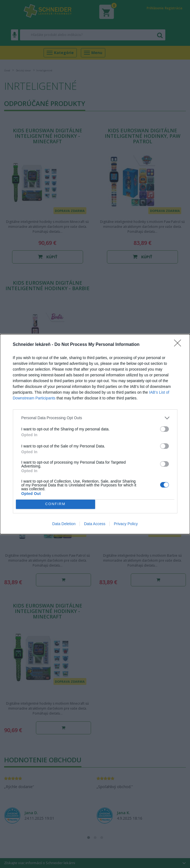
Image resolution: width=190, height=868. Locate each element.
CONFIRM (56, 504)
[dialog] (95, 434)
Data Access (95, 524)
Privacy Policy (126, 524)
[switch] (165, 429)
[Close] (179, 345)
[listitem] (95, 418)
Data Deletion (64, 524)
